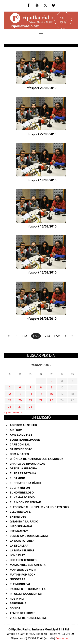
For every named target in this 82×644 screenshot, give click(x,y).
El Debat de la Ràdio (25, 483)
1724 (57, 336)
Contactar (62, 638)
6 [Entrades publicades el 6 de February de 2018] (20, 387)
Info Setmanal (21, 526)
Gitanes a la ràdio (24, 522)
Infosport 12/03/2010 (41, 272)
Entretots (18, 517)
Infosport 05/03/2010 (41, 318)
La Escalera (19, 546)
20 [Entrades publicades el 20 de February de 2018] (20, 400)
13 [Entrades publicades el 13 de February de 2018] (20, 394)
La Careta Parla (22, 541)
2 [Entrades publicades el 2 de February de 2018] (52, 381)
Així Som (16, 430)
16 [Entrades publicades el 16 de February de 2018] (51, 394)
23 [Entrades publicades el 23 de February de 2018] (52, 400)
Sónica (15, 608)
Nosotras (18, 579)
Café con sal (20, 445)
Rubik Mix (17, 599)
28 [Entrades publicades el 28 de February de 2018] (30, 407)
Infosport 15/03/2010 (41, 226)
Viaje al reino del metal (28, 618)
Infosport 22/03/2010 (41, 134)
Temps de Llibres (23, 613)
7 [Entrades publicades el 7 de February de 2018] (30, 387)
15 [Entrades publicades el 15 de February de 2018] (41, 394)
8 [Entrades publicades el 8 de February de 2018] (41, 387)
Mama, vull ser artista (28, 565)
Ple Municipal (20, 584)
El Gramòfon (20, 488)
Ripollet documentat (26, 594)
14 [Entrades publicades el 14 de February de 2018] (31, 394)
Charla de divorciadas (27, 464)
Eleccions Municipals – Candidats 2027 (39, 507)
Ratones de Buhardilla (28, 589)
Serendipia (18, 603)
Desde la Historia (23, 468)
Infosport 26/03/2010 (41, 88)
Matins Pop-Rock (23, 575)
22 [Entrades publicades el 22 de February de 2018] (41, 400)
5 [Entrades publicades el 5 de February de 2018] (10, 387)
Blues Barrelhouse (25, 440)
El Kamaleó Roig (22, 497)
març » (18, 412)
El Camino (17, 478)
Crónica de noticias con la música (37, 459)
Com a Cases (19, 454)
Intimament (19, 531)
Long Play (17, 555)
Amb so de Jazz (21, 435)
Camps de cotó (21, 449)
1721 (25, 336)
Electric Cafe (20, 512)
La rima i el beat (22, 551)
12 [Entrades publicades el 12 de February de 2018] (10, 394)
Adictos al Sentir (23, 425)
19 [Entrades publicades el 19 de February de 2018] (10, 400)
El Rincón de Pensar (25, 502)
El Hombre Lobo (22, 493)
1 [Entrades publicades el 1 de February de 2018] (41, 381)
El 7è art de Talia (23, 473)
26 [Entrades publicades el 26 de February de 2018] (10, 407)
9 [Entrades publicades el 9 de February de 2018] (52, 387)
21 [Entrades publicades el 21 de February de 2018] (31, 400)
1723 (46, 336)
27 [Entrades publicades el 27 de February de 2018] (20, 407)
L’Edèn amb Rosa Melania (29, 536)
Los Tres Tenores (23, 560)
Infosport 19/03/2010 (41, 180)
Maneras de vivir (23, 570)
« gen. (8, 412)
